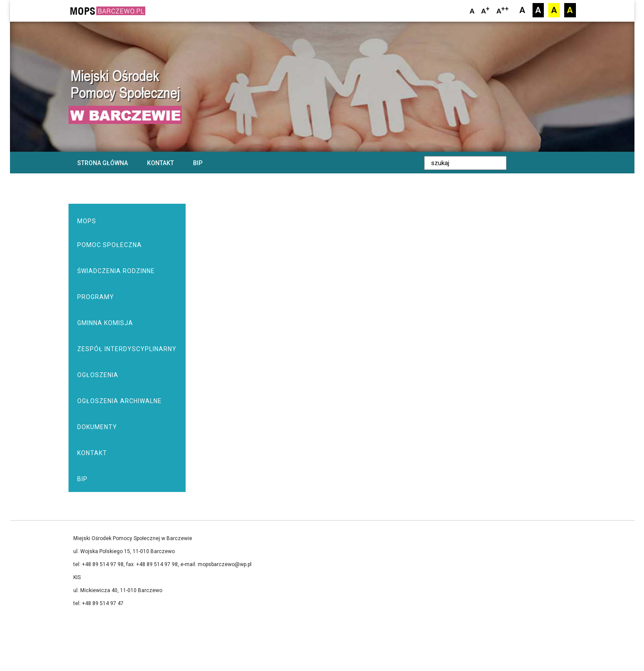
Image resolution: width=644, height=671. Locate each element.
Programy (96, 297)
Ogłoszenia (98, 375)
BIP (198, 163)
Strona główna (103, 163)
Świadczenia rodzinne (116, 271)
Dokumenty (97, 427)
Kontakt (160, 163)
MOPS (87, 221)
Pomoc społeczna (110, 245)
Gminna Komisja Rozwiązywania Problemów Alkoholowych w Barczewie (127, 328)
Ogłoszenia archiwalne (119, 401)
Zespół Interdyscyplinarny (127, 349)
